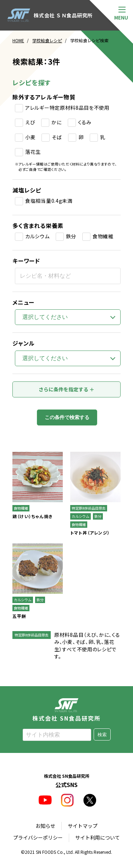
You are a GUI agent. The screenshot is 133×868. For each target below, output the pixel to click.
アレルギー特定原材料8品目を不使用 (67, 108)
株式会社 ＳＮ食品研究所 (50, 15)
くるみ (85, 122)
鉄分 (71, 236)
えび (30, 122)
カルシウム (37, 236)
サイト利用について (98, 838)
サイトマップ (83, 826)
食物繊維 (103, 236)
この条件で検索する (67, 418)
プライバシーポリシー (38, 838)
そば (57, 137)
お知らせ (45, 826)
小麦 (30, 137)
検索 (102, 735)
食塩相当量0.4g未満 (49, 201)
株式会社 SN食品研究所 (67, 710)
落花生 (33, 152)
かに (56, 122)
